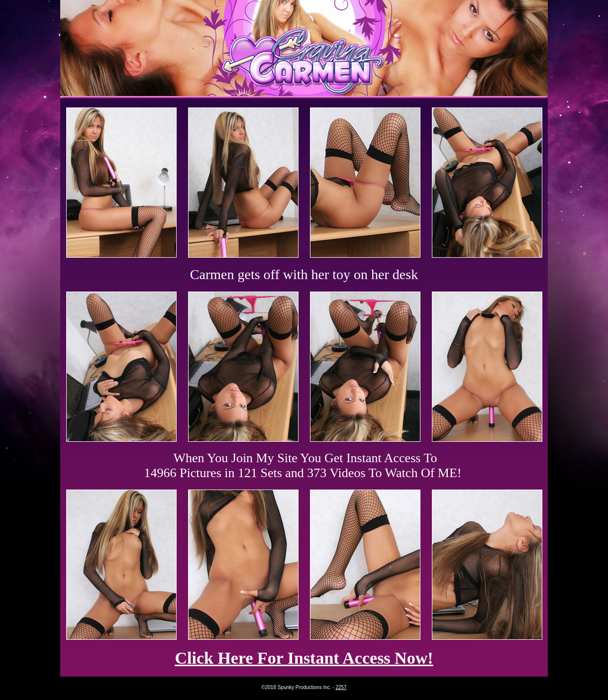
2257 (341, 687)
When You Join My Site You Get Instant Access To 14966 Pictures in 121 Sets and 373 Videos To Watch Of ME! (303, 465)
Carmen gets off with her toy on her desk (304, 274)
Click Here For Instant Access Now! (304, 658)
